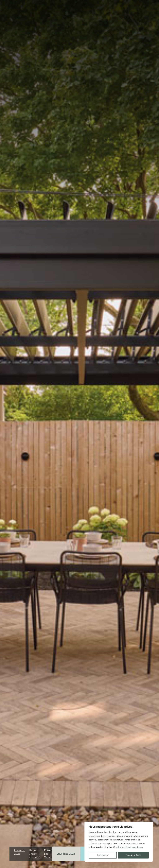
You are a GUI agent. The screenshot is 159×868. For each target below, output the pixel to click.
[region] (119, 842)
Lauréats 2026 (19, 852)
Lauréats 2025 (66, 854)
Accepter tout (133, 855)
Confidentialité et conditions (128, 847)
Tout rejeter (103, 855)
